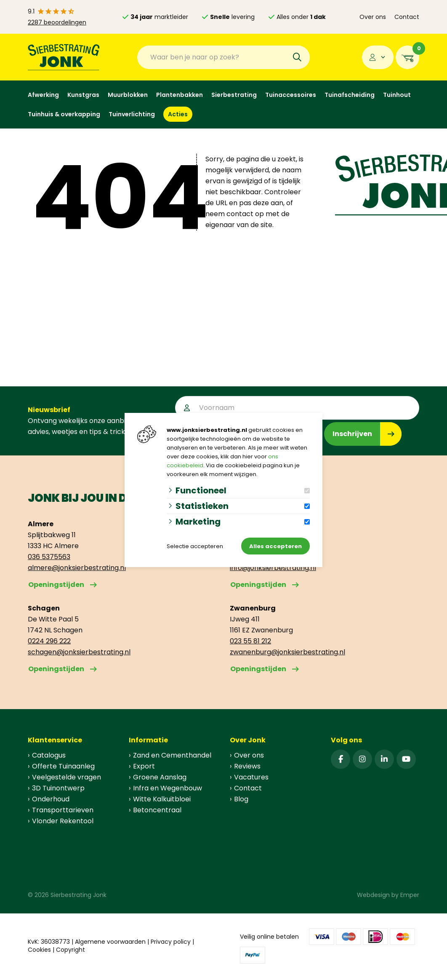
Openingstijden (56, 585)
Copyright (71, 950)
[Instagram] (362, 759)
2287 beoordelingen (57, 22)
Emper (410, 895)
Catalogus (49, 755)
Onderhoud (51, 799)
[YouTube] (406, 759)
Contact (407, 17)
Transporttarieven (63, 810)
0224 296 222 (49, 641)
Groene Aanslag (160, 777)
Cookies (39, 950)
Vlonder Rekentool (63, 821)
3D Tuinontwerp (58, 788)
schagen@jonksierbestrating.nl (79, 652)
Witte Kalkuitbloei (162, 799)
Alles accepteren (275, 546)
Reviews (247, 766)
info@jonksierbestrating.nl (273, 568)
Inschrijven (352, 434)
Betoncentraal (157, 810)
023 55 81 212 (250, 641)
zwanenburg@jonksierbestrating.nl (287, 652)
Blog (241, 799)
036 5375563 (49, 557)
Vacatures (251, 777)
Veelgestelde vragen (67, 777)
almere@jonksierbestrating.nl (77, 568)
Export (144, 766)
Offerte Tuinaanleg (63, 766)
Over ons (373, 17)
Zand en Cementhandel (172, 755)
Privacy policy (171, 942)
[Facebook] (341, 759)
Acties (178, 114)
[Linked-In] (384, 759)
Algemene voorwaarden (110, 942)
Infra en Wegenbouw (168, 788)
